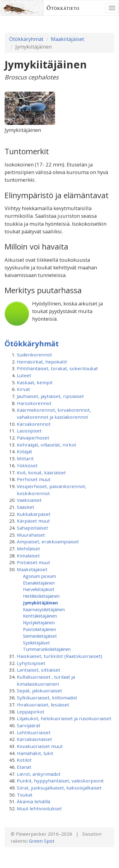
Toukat (25, 795)
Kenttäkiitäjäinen (40, 616)
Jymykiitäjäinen (40, 603)
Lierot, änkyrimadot (39, 774)
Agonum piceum (39, 576)
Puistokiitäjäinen (39, 629)
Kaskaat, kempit (35, 382)
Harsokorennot (34, 403)
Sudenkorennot (34, 355)
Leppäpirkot (31, 712)
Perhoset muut (34, 479)
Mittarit (25, 458)
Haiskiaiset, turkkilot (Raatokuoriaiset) (60, 656)
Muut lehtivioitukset (39, 808)
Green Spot (42, 841)
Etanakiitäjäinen (39, 583)
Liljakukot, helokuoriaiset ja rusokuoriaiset (64, 718)
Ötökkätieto (63, 8)
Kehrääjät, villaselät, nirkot (46, 445)
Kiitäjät (24, 451)
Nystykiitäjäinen (39, 622)
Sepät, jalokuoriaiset (39, 691)
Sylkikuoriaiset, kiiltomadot (47, 698)
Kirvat (23, 389)
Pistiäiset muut (33, 562)
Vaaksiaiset (29, 500)
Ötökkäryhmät (26, 39)
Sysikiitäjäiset (36, 643)
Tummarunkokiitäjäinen (47, 649)
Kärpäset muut (33, 521)
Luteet (24, 375)
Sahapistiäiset (32, 528)
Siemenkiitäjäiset (40, 636)
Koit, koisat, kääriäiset (41, 472)
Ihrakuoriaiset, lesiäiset (43, 705)
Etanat (24, 767)
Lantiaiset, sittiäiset (39, 670)
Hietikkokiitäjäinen (41, 596)
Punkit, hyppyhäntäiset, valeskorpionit (60, 781)
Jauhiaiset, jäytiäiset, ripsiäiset (50, 396)
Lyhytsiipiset (31, 663)
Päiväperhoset (33, 438)
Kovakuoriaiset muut (40, 746)
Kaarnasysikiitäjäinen (44, 609)
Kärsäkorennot (34, 424)
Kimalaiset (28, 556)
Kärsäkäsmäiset (34, 739)
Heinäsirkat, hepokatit (42, 362)
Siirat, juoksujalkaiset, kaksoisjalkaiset (59, 788)
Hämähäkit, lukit (35, 753)
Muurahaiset (31, 535)
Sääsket (26, 507)
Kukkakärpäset (34, 514)
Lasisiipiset (29, 431)
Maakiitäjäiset (67, 39)
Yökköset (27, 465)
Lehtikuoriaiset (34, 732)
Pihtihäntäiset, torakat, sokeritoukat (57, 368)
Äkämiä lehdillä (33, 801)
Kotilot (24, 760)
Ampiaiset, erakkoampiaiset (48, 542)
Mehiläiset (28, 549)
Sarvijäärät (29, 725)
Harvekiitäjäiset (39, 589)
